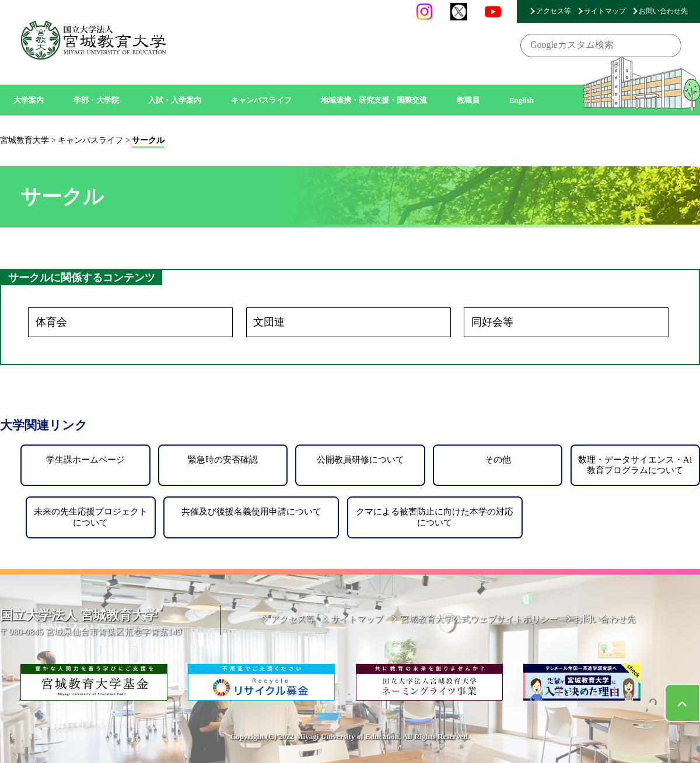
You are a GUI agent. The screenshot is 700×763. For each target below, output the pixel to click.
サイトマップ (605, 11)
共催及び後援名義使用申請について (251, 511)
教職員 (468, 100)
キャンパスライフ (261, 100)
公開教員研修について (360, 459)
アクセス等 (554, 11)
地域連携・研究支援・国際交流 (374, 100)
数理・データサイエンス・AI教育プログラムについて (635, 465)
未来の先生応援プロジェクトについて (91, 517)
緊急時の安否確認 (223, 459)
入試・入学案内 (175, 100)
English (522, 100)
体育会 (51, 322)
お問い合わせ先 (663, 11)
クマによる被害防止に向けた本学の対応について (435, 517)
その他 (498, 459)
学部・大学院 (96, 100)
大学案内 (29, 100)
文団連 (269, 322)
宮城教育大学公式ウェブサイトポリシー (479, 619)
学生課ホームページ (85, 459)
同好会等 (492, 322)
